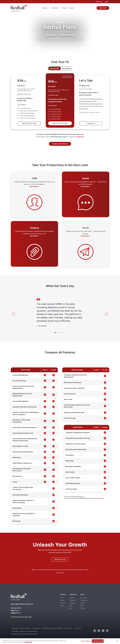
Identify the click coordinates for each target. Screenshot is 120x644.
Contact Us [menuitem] (99, 2)
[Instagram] (95, 631)
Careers (83, 608)
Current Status (36, 628)
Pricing (64, 8)
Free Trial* (103, 8)
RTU (71, 606)
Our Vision (84, 598)
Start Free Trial (60, 559)
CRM (62, 598)
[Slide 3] (59, 333)
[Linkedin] (107, 631)
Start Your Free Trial (29, 123)
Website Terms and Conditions (29, 631)
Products (45, 8)
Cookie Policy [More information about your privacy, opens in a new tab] (28, 642)
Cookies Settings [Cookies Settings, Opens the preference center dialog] (85, 641)
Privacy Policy (68, 628)
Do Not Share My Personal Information (52, 628)
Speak (62, 600)
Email (62, 606)
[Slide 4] (61, 333)
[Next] (106, 314)
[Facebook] (99, 631)
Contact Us (91, 123)
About (82, 594)
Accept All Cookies (98, 641)
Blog (71, 608)
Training (72, 600)
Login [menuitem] (106, 2)
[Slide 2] (57, 333)
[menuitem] (46, 8)
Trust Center (15, 631)
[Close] (117, 641)
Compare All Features (60, 144)
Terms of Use (77, 628)
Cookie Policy (15, 628)
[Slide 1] (55, 333)
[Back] (14, 314)
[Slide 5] (63, 333)
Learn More (34, 186)
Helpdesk (73, 603)
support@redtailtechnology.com (22, 604)
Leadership (84, 600)
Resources (55, 8)
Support (72, 598)
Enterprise (71, 8)
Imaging (63, 603)
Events (82, 603)
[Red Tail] (19, 8)
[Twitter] (103, 631)
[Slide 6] (65, 333)
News (82, 606)
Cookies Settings (25, 628)
